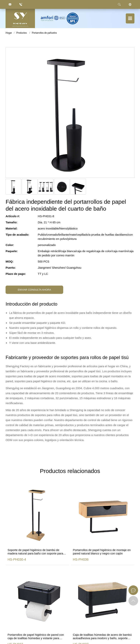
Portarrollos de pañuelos (44, 33)
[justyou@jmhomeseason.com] (10, 4)
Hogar (9, 33)
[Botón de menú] (130, 18)
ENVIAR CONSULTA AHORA (34, 290)
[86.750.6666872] (21, 4)
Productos (22, 33)
